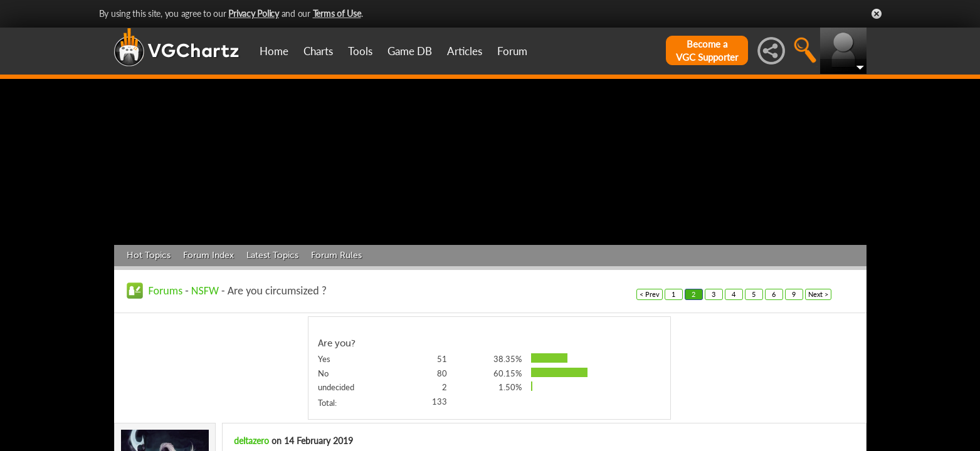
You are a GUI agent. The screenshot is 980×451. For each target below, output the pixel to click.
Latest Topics (272, 255)
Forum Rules (336, 255)
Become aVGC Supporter (707, 50)
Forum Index (208, 255)
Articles (465, 51)
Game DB (410, 51)
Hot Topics (149, 255)
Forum (512, 51)
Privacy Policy (254, 13)
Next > (818, 294)
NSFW (205, 291)
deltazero (251, 441)
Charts (318, 51)
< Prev (650, 294)
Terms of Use (337, 13)
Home (274, 51)
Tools (360, 51)
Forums (166, 291)
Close (877, 14)
